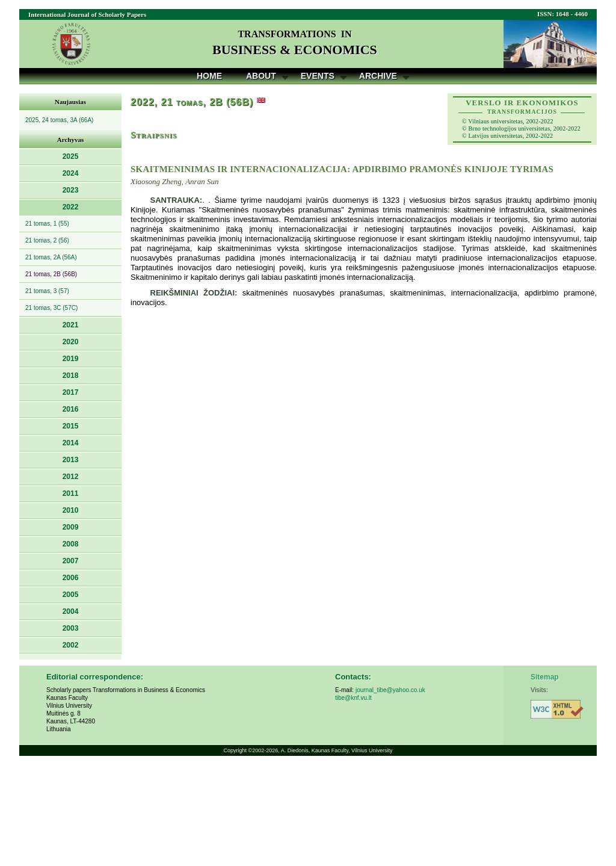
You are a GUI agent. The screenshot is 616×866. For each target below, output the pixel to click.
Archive (378, 76)
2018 (71, 376)
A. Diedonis (295, 750)
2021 (71, 325)
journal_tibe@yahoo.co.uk (390, 690)
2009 (71, 527)
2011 (71, 493)
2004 (71, 611)
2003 (71, 628)
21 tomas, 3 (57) (47, 291)
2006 (71, 578)
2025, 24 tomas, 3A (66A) (59, 120)
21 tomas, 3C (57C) (51, 308)
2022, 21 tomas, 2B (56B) (192, 102)
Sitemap (545, 677)
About (261, 76)
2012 (71, 477)
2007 (71, 561)
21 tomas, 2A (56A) (51, 257)
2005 (71, 595)
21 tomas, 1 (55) (47, 224)
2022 (71, 207)
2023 (71, 190)
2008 (71, 544)
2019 (71, 359)
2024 (71, 173)
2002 (71, 645)
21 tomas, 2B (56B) (51, 274)
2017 (71, 392)
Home (209, 76)
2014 (71, 443)
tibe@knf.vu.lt (353, 698)
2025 (71, 156)
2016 (71, 409)
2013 (71, 460)
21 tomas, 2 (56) (47, 240)
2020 (71, 342)
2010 (71, 510)
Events (318, 76)
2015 (71, 426)
